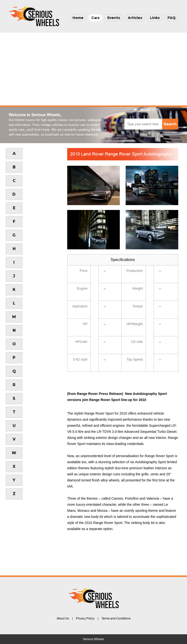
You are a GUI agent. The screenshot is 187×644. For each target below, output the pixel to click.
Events (114, 18)
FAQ (172, 18)
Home (78, 18)
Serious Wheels (93, 639)
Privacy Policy (85, 618)
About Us (63, 618)
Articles (135, 18)
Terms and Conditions (116, 618)
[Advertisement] (93, 69)
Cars (95, 18)
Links (155, 18)
